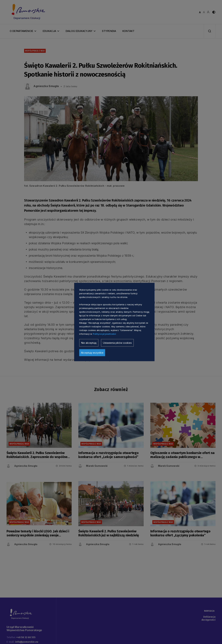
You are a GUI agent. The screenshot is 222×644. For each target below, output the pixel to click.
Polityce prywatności (104, 334)
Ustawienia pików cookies (117, 343)
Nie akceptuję (89, 343)
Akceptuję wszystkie (92, 353)
